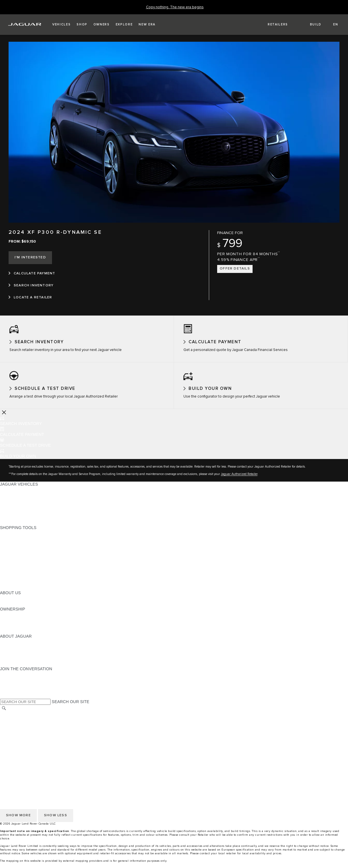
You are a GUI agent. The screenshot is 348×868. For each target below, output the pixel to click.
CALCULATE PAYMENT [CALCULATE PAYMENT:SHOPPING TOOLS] (22, 549)
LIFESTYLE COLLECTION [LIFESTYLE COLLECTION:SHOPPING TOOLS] (24, 581)
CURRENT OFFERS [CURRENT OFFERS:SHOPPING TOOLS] (19, 538)
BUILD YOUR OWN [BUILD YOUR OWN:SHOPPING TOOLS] (18, 543)
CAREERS (10, 746)
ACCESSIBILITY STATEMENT (28, 757)
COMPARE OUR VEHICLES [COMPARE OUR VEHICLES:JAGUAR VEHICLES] (26, 522)
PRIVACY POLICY (17, 725)
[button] (61, 25)
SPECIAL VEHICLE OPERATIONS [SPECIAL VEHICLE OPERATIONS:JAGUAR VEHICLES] (32, 511)
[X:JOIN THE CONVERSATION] (4, 701)
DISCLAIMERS (14, 741)
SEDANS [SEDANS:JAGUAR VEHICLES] (8, 500)
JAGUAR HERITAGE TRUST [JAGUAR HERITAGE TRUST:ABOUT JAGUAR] (27, 668)
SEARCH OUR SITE (70, 707)
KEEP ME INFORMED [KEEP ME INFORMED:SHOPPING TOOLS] (21, 565)
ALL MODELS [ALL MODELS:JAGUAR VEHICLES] (13, 494)
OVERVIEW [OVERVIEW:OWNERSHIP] (11, 619)
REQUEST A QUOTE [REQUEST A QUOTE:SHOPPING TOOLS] (19, 560)
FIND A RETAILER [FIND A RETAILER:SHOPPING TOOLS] (17, 554)
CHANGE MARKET (18, 719)
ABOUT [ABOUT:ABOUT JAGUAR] (7, 646)
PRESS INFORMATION (22, 752)
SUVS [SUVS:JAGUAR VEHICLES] (6, 505)
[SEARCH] (4, 713)
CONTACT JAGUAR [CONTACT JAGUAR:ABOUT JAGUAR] (19, 663)
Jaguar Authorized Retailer (239, 479)
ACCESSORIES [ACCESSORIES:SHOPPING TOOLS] (15, 576)
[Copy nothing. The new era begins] (175, 7)
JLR (4, 603)
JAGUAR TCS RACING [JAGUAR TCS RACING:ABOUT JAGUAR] (21, 657)
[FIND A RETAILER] (273, 25)
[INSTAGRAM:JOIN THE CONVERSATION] (14, 679)
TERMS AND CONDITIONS (25, 735)
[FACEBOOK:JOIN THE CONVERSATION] (14, 695)
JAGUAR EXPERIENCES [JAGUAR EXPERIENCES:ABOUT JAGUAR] (23, 652)
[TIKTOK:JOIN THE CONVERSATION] (10, 685)
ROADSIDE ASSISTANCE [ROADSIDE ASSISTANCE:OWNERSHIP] (24, 636)
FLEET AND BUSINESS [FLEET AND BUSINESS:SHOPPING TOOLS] (22, 587)
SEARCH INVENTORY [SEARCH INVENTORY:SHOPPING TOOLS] (21, 592)
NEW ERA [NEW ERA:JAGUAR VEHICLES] (10, 527)
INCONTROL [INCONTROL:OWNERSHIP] (12, 625)
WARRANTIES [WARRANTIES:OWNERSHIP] (14, 630)
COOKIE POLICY (16, 730)
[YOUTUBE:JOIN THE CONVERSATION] (12, 690)
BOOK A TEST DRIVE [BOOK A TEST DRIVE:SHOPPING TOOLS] (20, 570)
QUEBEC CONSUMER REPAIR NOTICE (37, 763)
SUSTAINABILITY (16, 608)
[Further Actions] (4, 417)
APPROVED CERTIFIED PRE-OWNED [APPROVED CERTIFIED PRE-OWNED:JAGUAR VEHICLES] (36, 516)
